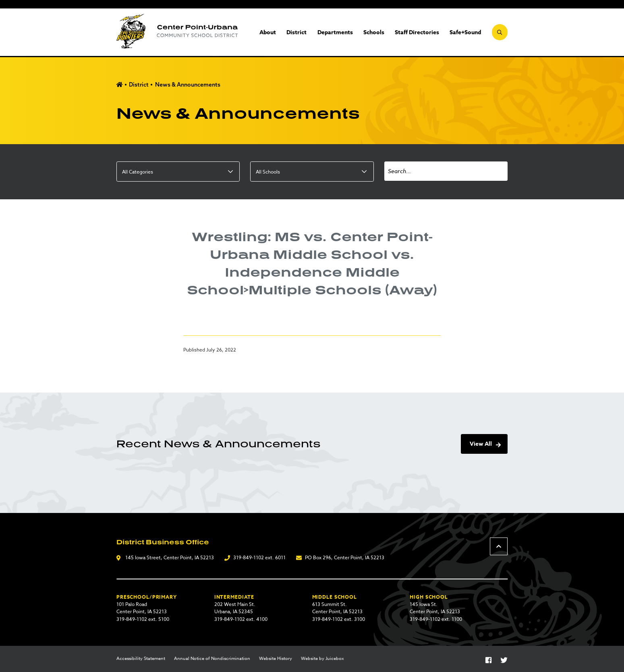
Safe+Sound (465, 32)
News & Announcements (188, 85)
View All (481, 444)
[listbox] (178, 172)
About (268, 32)
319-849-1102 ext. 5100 (143, 619)
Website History (276, 659)
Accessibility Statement (141, 659)
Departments (335, 32)
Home (120, 85)
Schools (374, 32)
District (296, 32)
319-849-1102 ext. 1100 (436, 619)
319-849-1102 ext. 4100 (241, 619)
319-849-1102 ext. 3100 (339, 619)
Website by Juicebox (322, 659)
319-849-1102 (249, 557)
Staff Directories (417, 32)
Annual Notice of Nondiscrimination (212, 659)
